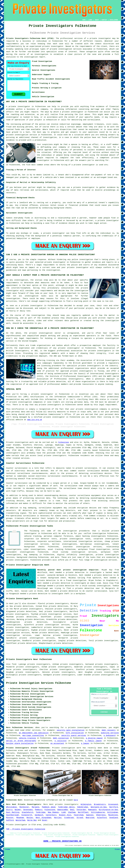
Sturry (9, 810)
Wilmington (86, 804)
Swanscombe (62, 810)
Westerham (20, 820)
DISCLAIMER (114, 20)
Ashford (10, 820)
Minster (10, 818)
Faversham (79, 815)
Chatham (72, 812)
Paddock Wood (49, 807)
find (14, 664)
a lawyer (85, 743)
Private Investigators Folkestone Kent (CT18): (30, 38)
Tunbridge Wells (66, 807)
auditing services (110, 733)
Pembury (39, 810)
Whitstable (11, 807)
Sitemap (8, 849)
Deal (72, 810)
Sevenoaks (28, 810)
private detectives (27, 617)
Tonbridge (41, 812)
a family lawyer (94, 741)
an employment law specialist (34, 733)
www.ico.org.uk (35, 420)
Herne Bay (32, 820)
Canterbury (51, 815)
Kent (51, 804)
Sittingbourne (98, 812)
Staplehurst (27, 812)
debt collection (61, 738)
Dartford (114, 807)
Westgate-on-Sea (99, 807)
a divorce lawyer (94, 738)
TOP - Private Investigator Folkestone (26, 829)
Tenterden (81, 810)
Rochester (24, 807)
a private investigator (99, 38)
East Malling (13, 812)
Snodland (114, 818)
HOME (84, 20)
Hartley (58, 818)
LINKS (90, 20)
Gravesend (113, 804)
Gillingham (112, 812)
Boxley (30, 818)
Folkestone (64, 442)
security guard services (74, 735)
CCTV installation (75, 733)
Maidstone (113, 815)
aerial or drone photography (21, 741)
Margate (35, 807)
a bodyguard (110, 735)
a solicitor (61, 741)
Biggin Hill (65, 815)
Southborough (12, 815)
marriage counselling (33, 735)
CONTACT (104, 20)
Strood (80, 818)
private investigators (90, 366)
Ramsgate (92, 810)
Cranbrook (69, 818)
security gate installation (71, 730)
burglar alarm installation (20, 743)
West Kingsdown (44, 818)
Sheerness (101, 815)
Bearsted (90, 818)
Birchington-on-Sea (108, 810)
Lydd (63, 812)
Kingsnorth (27, 815)
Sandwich (39, 815)
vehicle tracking (27, 738)
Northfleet (83, 812)
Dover (45, 820)
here (76, 800)
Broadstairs (100, 804)
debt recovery (109, 730)
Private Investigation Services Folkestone (39, 683)
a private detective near (86, 588)
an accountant (57, 743)
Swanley (90, 815)
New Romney (53, 812)
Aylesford (102, 818)
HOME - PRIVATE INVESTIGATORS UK (62, 841)
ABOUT (97, 20)
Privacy (117, 849)
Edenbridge (83, 807)
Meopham (20, 818)
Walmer (18, 810)
